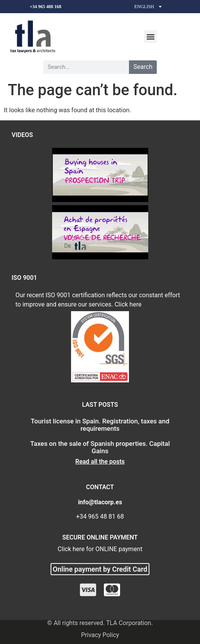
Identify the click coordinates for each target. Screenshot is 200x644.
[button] (150, 37)
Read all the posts (100, 462)
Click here (128, 304)
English (148, 7)
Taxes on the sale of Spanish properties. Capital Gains (100, 447)
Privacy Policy (100, 635)
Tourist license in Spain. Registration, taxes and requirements (100, 425)
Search (143, 67)
